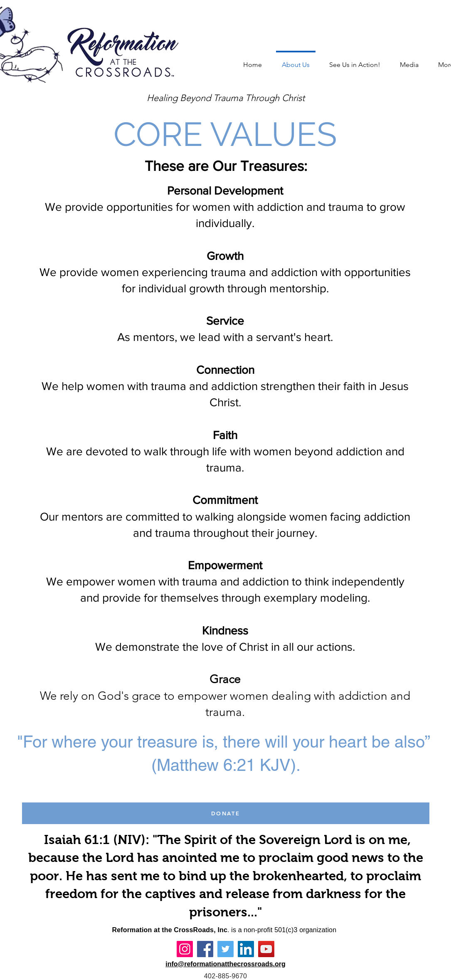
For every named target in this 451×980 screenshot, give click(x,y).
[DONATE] (226, 813)
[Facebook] (205, 949)
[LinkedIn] (246, 949)
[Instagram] (185, 949)
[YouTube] (266, 949)
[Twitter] (225, 949)
